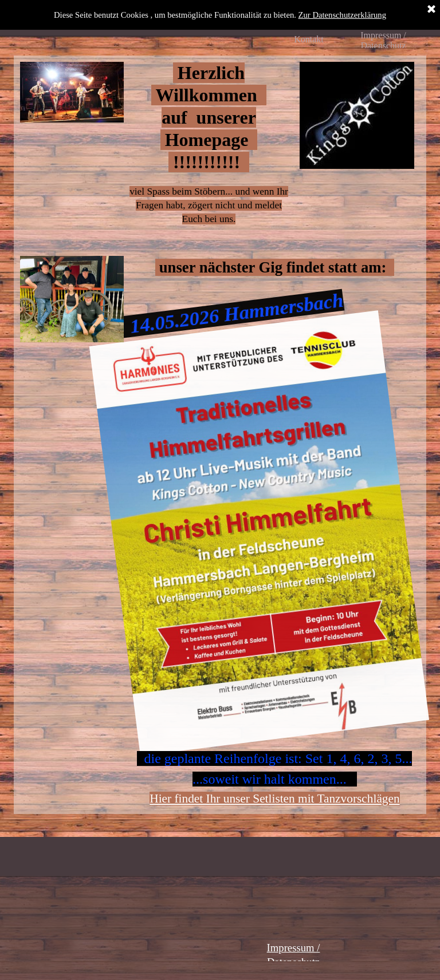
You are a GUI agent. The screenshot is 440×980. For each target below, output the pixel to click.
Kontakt (309, 39)
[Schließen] (431, 10)
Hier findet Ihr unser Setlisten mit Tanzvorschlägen (274, 799)
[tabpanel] (209, 155)
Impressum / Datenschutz (383, 40)
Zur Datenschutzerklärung (342, 15)
